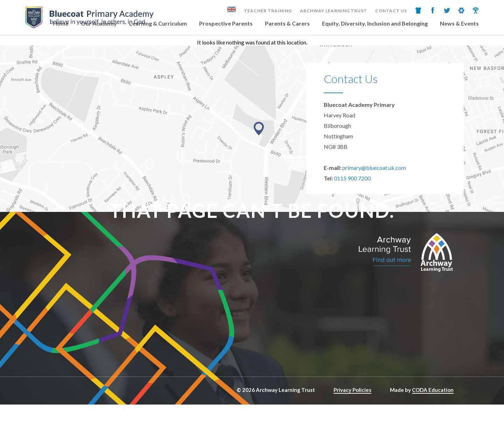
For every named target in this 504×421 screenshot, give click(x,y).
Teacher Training (268, 11)
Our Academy (99, 23)
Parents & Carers (287, 23)
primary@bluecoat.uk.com (374, 168)
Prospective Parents (226, 23)
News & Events (459, 23)
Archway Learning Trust (334, 11)
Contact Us (391, 11)
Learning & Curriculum (158, 23)
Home (61, 23)
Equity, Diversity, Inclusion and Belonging (375, 23)
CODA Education (433, 390)
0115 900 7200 (352, 178)
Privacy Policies (352, 390)
